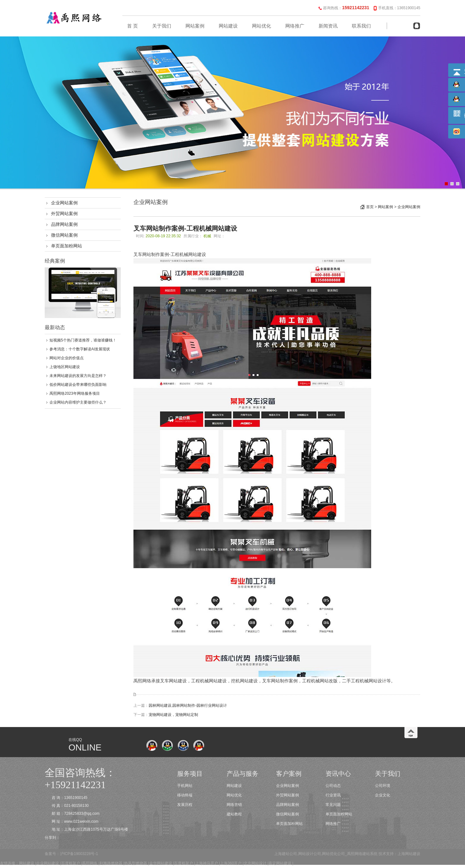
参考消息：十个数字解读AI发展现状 (80, 349)
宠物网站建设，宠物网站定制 (173, 715)
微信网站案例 (64, 235)
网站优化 (262, 26)
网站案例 (195, 26)
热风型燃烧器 (136, 863)
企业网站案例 (64, 203)
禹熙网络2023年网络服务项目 (75, 393)
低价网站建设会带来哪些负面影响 (78, 385)
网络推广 (295, 26)
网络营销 (234, 805)
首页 (370, 207)
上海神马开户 (207, 863)
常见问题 (333, 805)
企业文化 (383, 795)
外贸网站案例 (64, 214)
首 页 (132, 26)
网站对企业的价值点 (67, 358)
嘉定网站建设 (280, 863)
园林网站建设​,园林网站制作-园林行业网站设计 (188, 705)
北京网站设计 (255, 863)
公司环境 (383, 786)
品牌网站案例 (64, 224)
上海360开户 (231, 863)
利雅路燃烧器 (111, 863)
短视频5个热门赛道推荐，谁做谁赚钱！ (83, 340)
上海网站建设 (409, 854)
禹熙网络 (90, 863)
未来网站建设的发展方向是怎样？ (78, 376)
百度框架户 (71, 863)
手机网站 (185, 786)
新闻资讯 (328, 26)
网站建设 (228, 26)
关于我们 (162, 26)
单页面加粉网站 (67, 246)
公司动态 (333, 786)
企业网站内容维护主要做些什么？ (78, 402)
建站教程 (234, 814)
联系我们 (361, 26)
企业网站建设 (48, 863)
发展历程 (185, 805)
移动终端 (185, 795)
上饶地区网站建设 (65, 367)
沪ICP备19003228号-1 (79, 854)
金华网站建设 (161, 863)
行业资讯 (333, 795)
